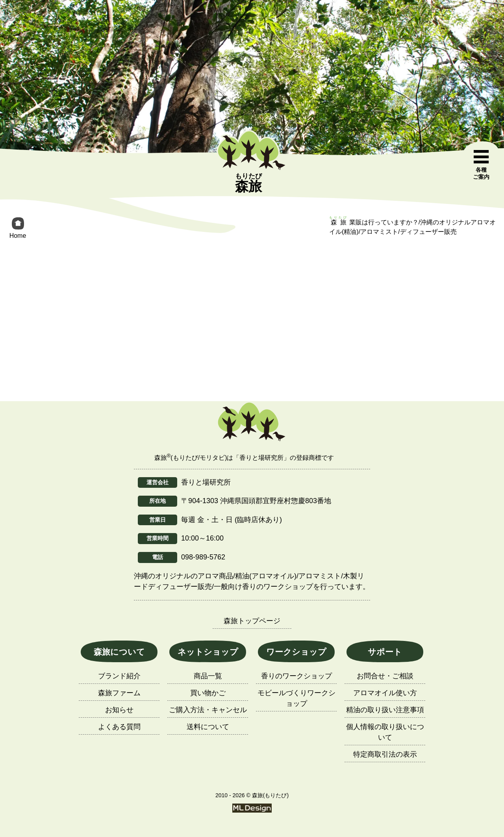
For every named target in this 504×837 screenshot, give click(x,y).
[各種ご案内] (481, 165)
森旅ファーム (119, 693)
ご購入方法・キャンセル (208, 710)
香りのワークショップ (296, 676)
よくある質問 (119, 727)
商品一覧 (208, 676)
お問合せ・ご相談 (385, 676)
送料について (208, 727)
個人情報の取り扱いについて (385, 732)
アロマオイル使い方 (385, 693)
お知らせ (119, 710)
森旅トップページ (252, 621)
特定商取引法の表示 (385, 754)
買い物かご (208, 693)
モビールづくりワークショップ (296, 698)
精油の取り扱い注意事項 (385, 710)
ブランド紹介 (119, 676)
